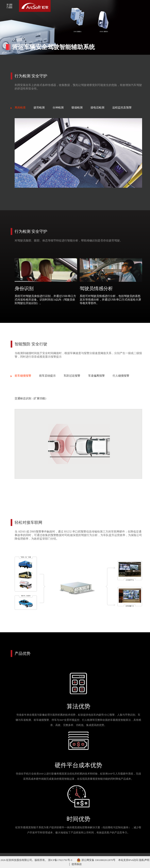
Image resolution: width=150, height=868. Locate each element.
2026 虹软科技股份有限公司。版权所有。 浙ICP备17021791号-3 (37, 860)
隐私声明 (144, 860)
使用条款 (77, 864)
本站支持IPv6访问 (128, 860)
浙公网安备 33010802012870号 (96, 860)
